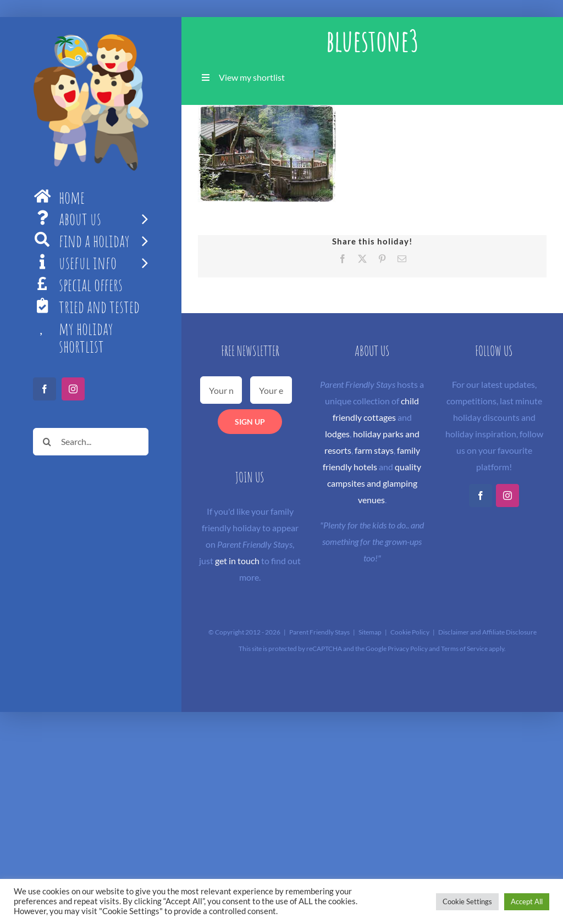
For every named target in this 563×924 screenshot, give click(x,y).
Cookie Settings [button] (467, 901)
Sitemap (370, 632)
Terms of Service (464, 649)
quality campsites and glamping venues (374, 483)
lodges (337, 434)
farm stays (374, 450)
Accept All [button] (527, 901)
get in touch (237, 561)
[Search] (47, 442)
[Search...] (91, 442)
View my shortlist (252, 77)
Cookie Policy (410, 632)
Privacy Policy (408, 649)
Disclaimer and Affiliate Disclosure (487, 632)
